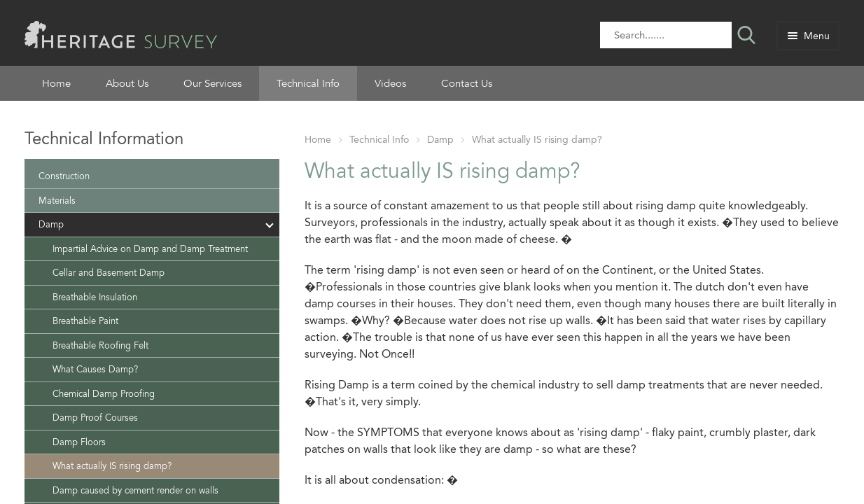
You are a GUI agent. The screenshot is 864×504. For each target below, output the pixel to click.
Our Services (212, 83)
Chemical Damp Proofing (104, 394)
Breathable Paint (85, 321)
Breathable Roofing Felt (100, 345)
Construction (64, 176)
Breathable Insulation (95, 297)
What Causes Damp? (95, 369)
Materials (57, 201)
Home (56, 83)
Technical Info (308, 83)
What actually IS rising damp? (537, 140)
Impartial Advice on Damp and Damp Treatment (150, 249)
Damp (440, 140)
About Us (127, 83)
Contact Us (467, 83)
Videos (390, 83)
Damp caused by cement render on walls (135, 490)
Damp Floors (79, 442)
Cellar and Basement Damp (109, 273)
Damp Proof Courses (95, 418)
